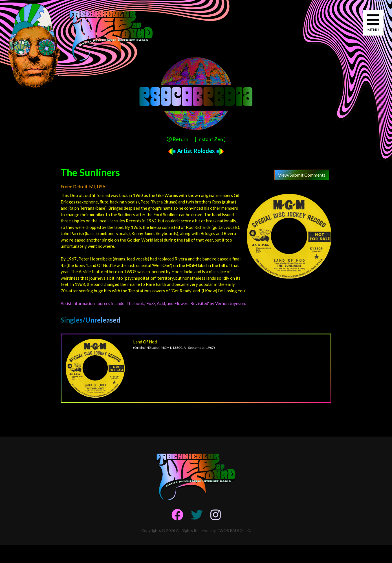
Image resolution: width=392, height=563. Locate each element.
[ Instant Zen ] (210, 139)
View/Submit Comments (302, 175)
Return (178, 139)
